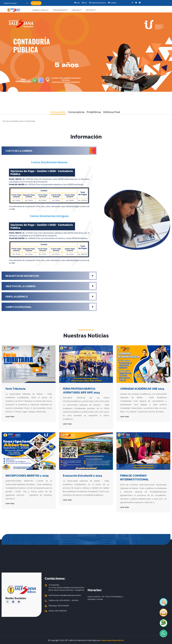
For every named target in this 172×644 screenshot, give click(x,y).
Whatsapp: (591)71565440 (59, 606)
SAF (84, 3)
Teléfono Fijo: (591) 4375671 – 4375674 (63, 600)
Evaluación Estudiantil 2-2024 (82, 476)
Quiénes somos (40, 10)
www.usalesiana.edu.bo (113, 640)
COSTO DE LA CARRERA (51, 151)
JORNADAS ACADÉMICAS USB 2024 (142, 389)
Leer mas (10, 416)
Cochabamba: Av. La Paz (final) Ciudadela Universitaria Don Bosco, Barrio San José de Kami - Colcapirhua (66, 587)
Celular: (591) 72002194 (58, 611)
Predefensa (94, 112)
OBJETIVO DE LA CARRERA (51, 286)
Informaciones (60, 10)
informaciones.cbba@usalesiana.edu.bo (65, 595)
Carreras (76, 10)
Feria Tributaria (16, 389)
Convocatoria (76, 112)
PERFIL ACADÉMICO (51, 296)
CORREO (112, 3)
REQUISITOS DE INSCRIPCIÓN (51, 276)
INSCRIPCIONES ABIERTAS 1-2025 (27, 476)
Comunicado (58, 112)
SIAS (77, 3)
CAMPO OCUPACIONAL (51, 307)
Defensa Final (112, 112)
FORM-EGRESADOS (97, 3)
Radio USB (36, 3)
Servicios (91, 10)
